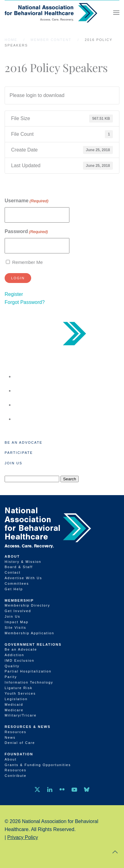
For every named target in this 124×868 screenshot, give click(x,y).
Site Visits (15, 628)
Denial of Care (20, 743)
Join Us (13, 463)
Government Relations (33, 644)
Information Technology (29, 682)
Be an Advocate (24, 442)
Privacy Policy (23, 837)
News (10, 737)
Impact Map (17, 622)
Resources (16, 732)
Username (27, 201)
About (12, 556)
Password (26, 232)
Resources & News (28, 727)
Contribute (16, 776)
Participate (19, 453)
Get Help (14, 589)
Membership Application (29, 633)
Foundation (19, 754)
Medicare (14, 710)
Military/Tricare (21, 715)
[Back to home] (51, 13)
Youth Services (20, 693)
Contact (13, 572)
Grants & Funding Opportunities (38, 765)
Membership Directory (27, 605)
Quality (12, 666)
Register (14, 294)
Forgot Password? (25, 302)
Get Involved (18, 611)
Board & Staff (19, 567)
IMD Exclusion (19, 660)
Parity (11, 677)
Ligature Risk (19, 688)
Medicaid (14, 704)
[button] (116, 13)
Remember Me (27, 262)
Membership (19, 600)
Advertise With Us (23, 578)
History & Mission (23, 562)
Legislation (16, 699)
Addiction (14, 655)
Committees (17, 583)
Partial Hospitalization (28, 671)
